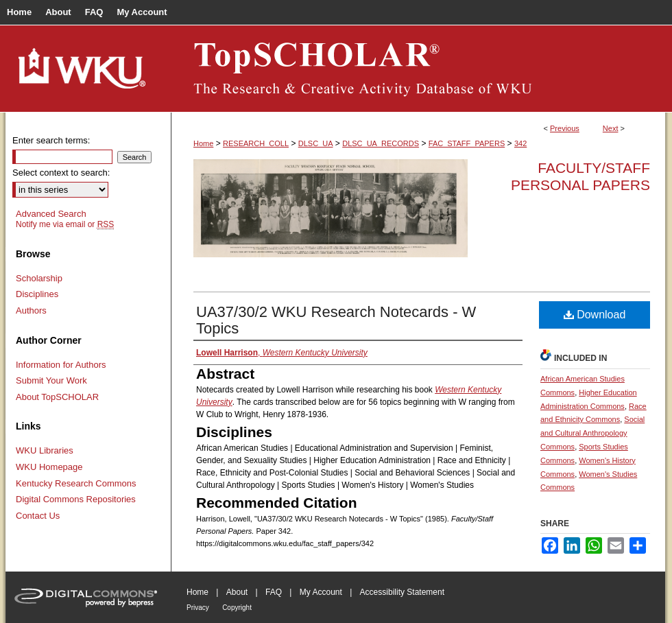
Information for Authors (61, 365)
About (237, 592)
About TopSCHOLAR (57, 397)
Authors (31, 310)
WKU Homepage (49, 467)
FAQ (274, 592)
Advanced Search (51, 214)
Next (611, 128)
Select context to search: (61, 173)
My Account (321, 592)
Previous (565, 128)
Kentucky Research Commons (76, 483)
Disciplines (37, 294)
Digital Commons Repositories (76, 499)
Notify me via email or (65, 224)
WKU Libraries (45, 450)
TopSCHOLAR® (418, 69)
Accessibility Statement (402, 592)
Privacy (198, 608)
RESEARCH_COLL (256, 143)
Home (203, 143)
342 (520, 143)
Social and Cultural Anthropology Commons (592, 433)
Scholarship (39, 278)
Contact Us (38, 516)
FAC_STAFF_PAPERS (467, 143)
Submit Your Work (51, 380)
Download (595, 315)
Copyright (237, 608)
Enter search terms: (51, 140)
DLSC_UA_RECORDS (381, 143)
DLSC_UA (316, 143)
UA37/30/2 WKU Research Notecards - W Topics (336, 320)
